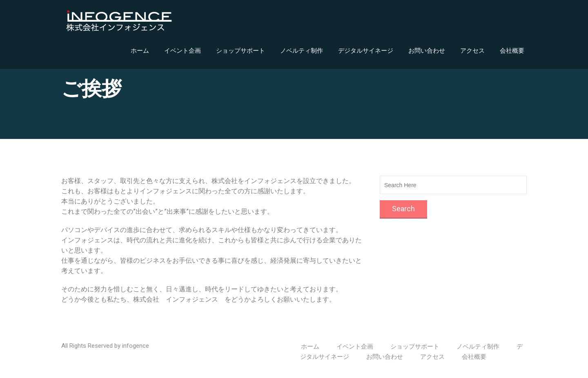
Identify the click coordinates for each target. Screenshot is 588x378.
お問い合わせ (427, 51)
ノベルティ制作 (302, 51)
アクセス (472, 51)
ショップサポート (241, 51)
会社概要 (512, 51)
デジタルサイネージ (366, 51)
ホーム (140, 51)
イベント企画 (183, 51)
